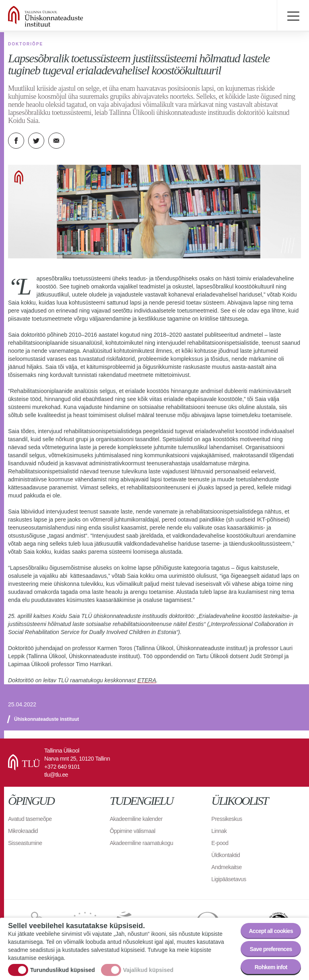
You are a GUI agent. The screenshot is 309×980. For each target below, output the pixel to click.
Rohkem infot (271, 967)
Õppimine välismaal (133, 831)
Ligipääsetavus (229, 879)
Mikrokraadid (23, 831)
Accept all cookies (271, 931)
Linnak (219, 831)
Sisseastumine (25, 843)
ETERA (147, 680)
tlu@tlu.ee (56, 775)
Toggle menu (293, 16)
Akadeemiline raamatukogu (142, 843)
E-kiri (56, 141)
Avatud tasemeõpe (30, 819)
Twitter (36, 141)
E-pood (220, 843)
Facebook (16, 141)
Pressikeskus (227, 819)
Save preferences (271, 949)
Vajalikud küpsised (148, 970)
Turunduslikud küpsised (63, 970)
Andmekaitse (226, 867)
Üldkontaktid (226, 855)
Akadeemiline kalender (136, 819)
